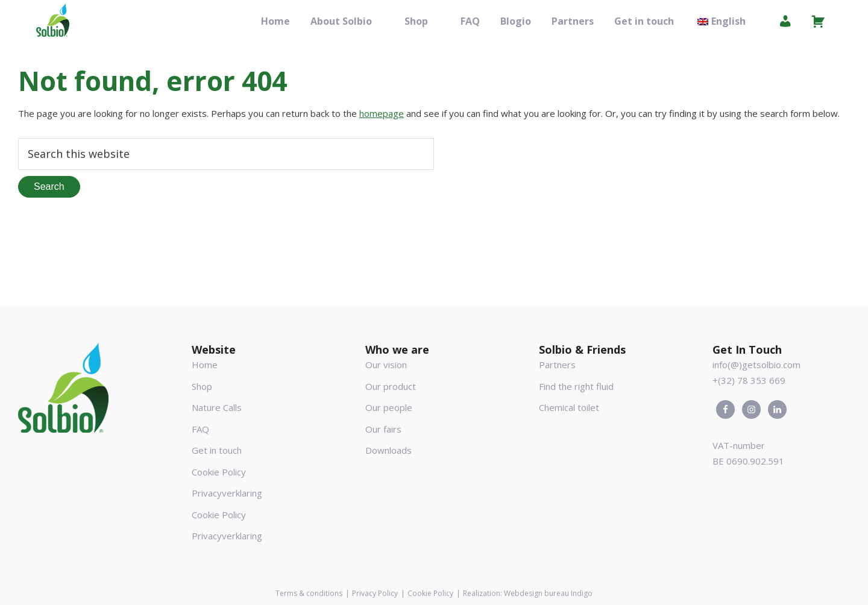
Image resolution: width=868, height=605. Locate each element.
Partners (557, 365)
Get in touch (217, 450)
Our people (389, 407)
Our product (391, 386)
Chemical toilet (569, 407)
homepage (382, 113)
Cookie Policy (219, 472)
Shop (202, 386)
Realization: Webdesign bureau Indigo (528, 593)
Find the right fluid (576, 386)
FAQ (200, 429)
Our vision (386, 365)
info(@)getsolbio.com (756, 365)
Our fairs (383, 429)
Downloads (388, 450)
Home (205, 365)
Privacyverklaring (227, 493)
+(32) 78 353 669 (749, 380)
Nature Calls (217, 407)
